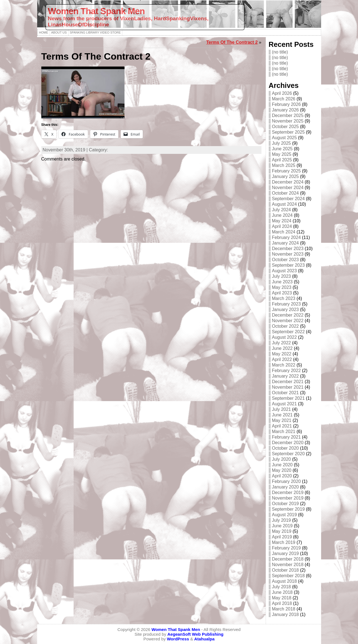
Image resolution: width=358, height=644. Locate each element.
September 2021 (288, 398)
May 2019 (282, 531)
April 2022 (282, 359)
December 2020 (288, 443)
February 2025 (286, 171)
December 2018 (288, 559)
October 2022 (285, 326)
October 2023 (285, 260)
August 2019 (285, 515)
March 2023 (284, 298)
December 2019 (288, 492)
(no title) (280, 52)
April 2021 (282, 426)
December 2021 (288, 382)
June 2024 (282, 215)
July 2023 (282, 276)
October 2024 (285, 193)
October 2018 (285, 570)
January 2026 (285, 110)
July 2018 (282, 587)
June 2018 (282, 592)
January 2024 (285, 243)
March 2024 (284, 232)
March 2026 (284, 99)
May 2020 (282, 470)
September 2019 (288, 509)
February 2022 (286, 371)
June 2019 (282, 526)
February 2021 (286, 437)
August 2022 (285, 337)
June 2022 (282, 348)
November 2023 (288, 254)
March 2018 (284, 609)
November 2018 (288, 565)
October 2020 (285, 448)
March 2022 (284, 365)
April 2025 (282, 160)
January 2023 (285, 310)
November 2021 (288, 387)
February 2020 (286, 481)
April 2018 (282, 603)
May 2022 (282, 354)
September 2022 (288, 332)
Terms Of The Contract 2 (232, 42)
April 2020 (282, 476)
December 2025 (288, 115)
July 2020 (282, 459)
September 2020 (288, 454)
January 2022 (285, 376)
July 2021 (282, 409)
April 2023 (282, 293)
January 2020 (285, 487)
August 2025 (285, 138)
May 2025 (282, 154)
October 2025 (285, 127)
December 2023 (288, 249)
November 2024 (288, 188)
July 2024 (282, 210)
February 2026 (286, 104)
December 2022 (288, 315)
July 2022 (282, 343)
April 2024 (282, 226)
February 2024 (286, 237)
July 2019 (282, 520)
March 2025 (284, 165)
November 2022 (288, 321)
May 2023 (282, 287)
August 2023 (285, 271)
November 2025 (288, 121)
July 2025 (282, 143)
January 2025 (285, 176)
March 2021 (284, 432)
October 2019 (285, 504)
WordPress (178, 639)
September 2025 (288, 132)
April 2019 (282, 537)
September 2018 (288, 576)
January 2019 (285, 553)
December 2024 (288, 182)
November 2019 (288, 498)
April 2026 (282, 93)
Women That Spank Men (96, 11)
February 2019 (286, 548)
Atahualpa (204, 639)
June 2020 (282, 465)
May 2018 (282, 598)
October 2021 (285, 393)
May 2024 (282, 221)
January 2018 (285, 614)
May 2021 (282, 420)
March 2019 (284, 542)
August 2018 (285, 581)
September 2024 (288, 199)
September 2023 (288, 265)
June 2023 (282, 282)
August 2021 (285, 404)
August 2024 (285, 204)
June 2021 (282, 415)
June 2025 (282, 149)
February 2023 (286, 304)
